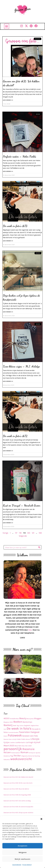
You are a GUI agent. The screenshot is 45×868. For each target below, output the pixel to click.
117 (16, 533)
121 (33, 533)
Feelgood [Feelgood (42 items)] (35, 732)
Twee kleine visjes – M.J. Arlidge (21, 366)
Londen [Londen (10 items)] (13, 742)
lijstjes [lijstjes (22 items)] (7, 742)
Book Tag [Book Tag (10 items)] (16, 725)
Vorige (5, 533)
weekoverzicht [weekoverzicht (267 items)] (21, 759)
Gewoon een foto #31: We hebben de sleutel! (18, 777)
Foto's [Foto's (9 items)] (5, 736)
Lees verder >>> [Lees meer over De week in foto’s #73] (8, 241)
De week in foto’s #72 (15, 436)
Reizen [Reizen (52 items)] (7, 752)
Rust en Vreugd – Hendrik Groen (22, 505)
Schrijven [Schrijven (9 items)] (32, 753)
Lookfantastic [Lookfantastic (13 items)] (20, 742)
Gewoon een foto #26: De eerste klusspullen (18, 807)
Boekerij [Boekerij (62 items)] (8, 725)
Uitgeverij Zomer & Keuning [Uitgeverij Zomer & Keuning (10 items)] (31, 756)
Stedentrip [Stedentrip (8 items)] (7, 756)
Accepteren (22, 846)
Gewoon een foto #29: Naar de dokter (16, 789)
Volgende (23, 536)
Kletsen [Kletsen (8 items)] (28, 739)
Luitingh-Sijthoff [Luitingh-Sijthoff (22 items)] (33, 742)
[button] (41, 819)
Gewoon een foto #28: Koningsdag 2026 (17, 795)
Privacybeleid (27, 865)
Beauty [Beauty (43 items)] (23, 718)
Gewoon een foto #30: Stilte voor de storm (18, 783)
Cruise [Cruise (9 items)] (21, 726)
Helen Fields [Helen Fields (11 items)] (21, 739)
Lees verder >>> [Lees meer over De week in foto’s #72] (8, 451)
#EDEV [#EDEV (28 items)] (7, 718)
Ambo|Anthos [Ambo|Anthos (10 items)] (14, 719)
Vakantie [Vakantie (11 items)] (7, 760)
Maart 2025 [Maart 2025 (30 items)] (9, 746)
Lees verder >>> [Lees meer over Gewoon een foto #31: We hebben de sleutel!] (8, 100)
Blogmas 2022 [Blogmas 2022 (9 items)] (8, 722)
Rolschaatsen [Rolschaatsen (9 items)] (16, 753)
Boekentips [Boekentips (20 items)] (27, 722)
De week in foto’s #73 (15, 226)
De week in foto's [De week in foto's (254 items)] (19, 729)
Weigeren (23, 852)
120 (29, 533)
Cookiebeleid (17, 865)
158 (40, 533)
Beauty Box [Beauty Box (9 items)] (30, 719)
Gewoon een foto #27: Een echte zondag (17, 801)
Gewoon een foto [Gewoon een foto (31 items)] (30, 736)
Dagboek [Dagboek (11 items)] (27, 725)
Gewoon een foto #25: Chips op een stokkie (18, 813)
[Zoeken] (39, 547)
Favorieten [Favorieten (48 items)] (24, 732)
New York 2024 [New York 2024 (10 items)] (27, 746)
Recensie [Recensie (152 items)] (28, 749)
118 (20, 533)
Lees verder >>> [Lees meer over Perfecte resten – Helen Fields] (8, 171)
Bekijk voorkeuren (22, 859)
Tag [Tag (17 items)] (12, 756)
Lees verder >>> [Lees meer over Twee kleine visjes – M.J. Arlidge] (8, 381)
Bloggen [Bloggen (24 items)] (38, 718)
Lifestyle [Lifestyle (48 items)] (35, 739)
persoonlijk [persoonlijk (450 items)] (13, 749)
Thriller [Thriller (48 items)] (17, 756)
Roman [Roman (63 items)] (24, 752)
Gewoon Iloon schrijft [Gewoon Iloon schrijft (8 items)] (10, 739)
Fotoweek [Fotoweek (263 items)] (15, 735)
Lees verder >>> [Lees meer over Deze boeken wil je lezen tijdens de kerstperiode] (8, 312)
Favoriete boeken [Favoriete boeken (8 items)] (13, 732)
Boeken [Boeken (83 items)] (18, 722)
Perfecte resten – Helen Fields (19, 156)
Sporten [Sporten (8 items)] (38, 753)
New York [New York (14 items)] (18, 746)
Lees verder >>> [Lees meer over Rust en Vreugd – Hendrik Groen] (8, 523)
